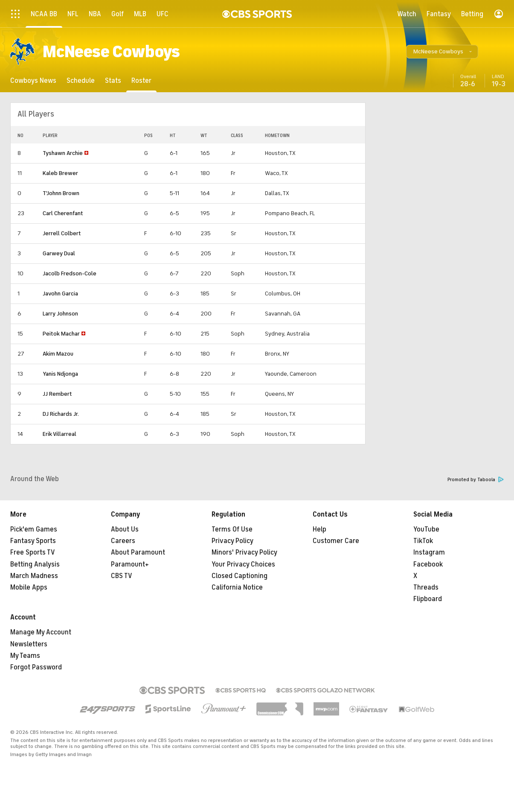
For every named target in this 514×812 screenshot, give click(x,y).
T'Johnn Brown (61, 193)
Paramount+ (130, 564)
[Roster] (141, 80)
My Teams (25, 656)
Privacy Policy (232, 541)
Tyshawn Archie (63, 153)
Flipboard (428, 599)
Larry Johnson (60, 314)
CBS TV (122, 576)
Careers (123, 541)
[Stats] (113, 80)
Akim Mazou (58, 354)
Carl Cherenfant (63, 213)
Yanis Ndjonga (60, 374)
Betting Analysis (35, 564)
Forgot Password (36, 667)
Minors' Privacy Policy (244, 552)
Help (319, 529)
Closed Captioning (240, 576)
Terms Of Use (232, 529)
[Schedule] (81, 80)
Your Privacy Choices (243, 564)
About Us (125, 529)
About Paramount (138, 552)
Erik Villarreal (60, 434)
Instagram (429, 552)
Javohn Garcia (60, 294)
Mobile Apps (29, 587)
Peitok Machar (61, 334)
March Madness (34, 576)
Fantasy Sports (33, 541)
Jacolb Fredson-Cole (70, 273)
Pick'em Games (34, 529)
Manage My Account (41, 632)
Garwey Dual (59, 253)
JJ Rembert (57, 394)
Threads (426, 587)
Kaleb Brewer (60, 173)
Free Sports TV (33, 552)
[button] (442, 52)
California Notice (237, 587)
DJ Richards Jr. (61, 414)
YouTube (426, 529)
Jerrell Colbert (62, 233)
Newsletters (29, 644)
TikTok (423, 541)
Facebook (428, 564)
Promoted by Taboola (476, 480)
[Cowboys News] (33, 80)
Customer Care (336, 541)
